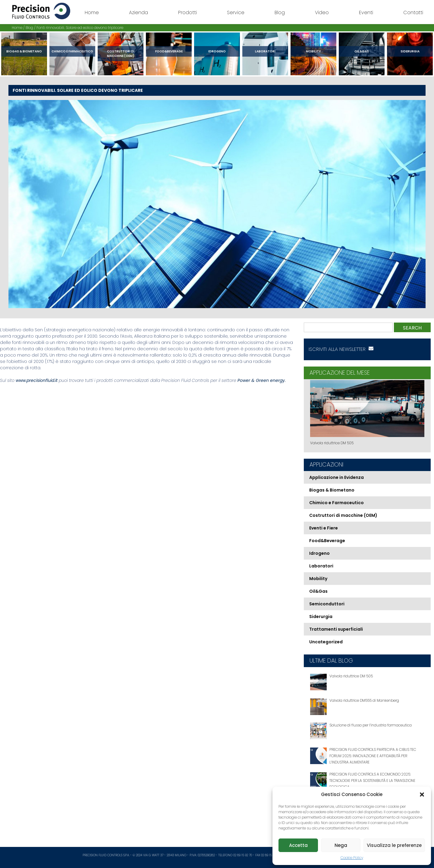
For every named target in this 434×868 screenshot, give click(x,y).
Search (412, 328)
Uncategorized (326, 642)
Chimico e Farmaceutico (72, 51)
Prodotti (187, 12)
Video (322, 12)
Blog (280, 12)
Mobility (313, 51)
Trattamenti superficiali (336, 629)
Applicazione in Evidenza (337, 477)
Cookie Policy (352, 858)
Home (92, 12)
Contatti (413, 12)
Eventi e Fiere (324, 528)
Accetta (298, 845)
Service (236, 12)
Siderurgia (410, 51)
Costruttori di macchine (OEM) (121, 54)
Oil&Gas (362, 51)
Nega (341, 845)
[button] (422, 795)
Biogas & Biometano (24, 51)
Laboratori (265, 51)
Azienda (138, 12)
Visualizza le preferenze (394, 845)
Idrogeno (217, 51)
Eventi (366, 12)
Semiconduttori (327, 604)
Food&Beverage (169, 51)
